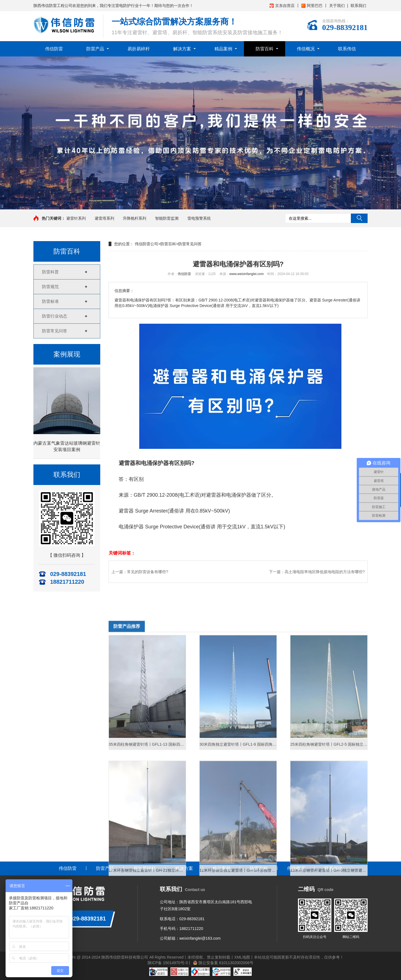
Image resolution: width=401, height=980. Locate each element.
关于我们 (337, 6)
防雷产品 (95, 49)
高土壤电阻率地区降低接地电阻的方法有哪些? (325, 572)
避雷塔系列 (104, 218)
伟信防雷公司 (146, 244)
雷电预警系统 (199, 218)
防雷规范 (50, 287)
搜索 (359, 218)
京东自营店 (282, 6)
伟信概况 (306, 49)
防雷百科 (265, 49)
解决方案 (182, 49)
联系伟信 (347, 49)
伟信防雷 (54, 49)
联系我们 (358, 6)
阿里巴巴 (312, 6)
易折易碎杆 (139, 49)
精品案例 (223, 49)
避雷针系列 (76, 218)
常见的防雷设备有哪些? (148, 572)
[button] (192, 204)
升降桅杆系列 (135, 218)
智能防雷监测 (167, 218)
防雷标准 (50, 301)
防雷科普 (50, 272)
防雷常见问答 (55, 331)
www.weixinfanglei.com (247, 274)
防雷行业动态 (55, 316)
